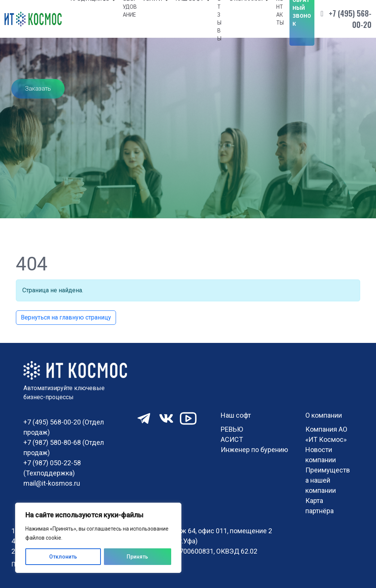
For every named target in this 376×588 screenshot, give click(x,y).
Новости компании (321, 455)
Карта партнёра (320, 506)
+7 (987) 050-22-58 (52, 463)
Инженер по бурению (254, 450)
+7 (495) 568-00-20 (350, 19)
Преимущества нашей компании (328, 480)
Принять (137, 557)
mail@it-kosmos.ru (52, 483)
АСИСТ (232, 439)
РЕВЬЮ (232, 429)
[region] (98, 538)
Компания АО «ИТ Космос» (326, 434)
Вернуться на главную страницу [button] (66, 317)
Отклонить (63, 557)
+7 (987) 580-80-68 (52, 442)
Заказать (38, 89)
